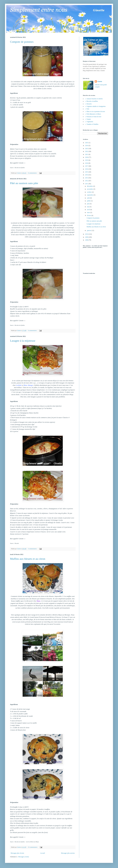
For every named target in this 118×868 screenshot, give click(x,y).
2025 (87, 143)
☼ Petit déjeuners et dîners (93, 114)
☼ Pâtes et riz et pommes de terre (95, 111)
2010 (87, 234)
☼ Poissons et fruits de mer (93, 117)
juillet (89, 201)
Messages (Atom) (24, 857)
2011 (87, 184)
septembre (90, 195)
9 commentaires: (33, 330)
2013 (87, 178)
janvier (89, 230)
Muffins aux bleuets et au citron (28, 559)
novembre (90, 189)
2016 (87, 169)
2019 (87, 160)
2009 (87, 237)
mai (88, 207)
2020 (87, 157)
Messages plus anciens (68, 853)
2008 (87, 240)
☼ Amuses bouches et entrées (94, 99)
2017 (87, 166)
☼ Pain (87, 109)
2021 (87, 154)
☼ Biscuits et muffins (91, 101)
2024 (87, 146)
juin (88, 204)
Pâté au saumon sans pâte (24, 183)
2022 (87, 151)
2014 (87, 175)
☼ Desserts (88, 104)
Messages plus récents (17, 853)
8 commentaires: (33, 173)
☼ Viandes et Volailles (92, 124)
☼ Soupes (88, 119)
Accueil (42, 853)
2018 (87, 163)
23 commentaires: (33, 847)
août (88, 198)
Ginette (100, 81)
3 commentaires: (33, 549)
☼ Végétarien (89, 122)
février (89, 215)
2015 (87, 172)
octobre (89, 192)
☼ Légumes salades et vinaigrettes (95, 106)
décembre (90, 186)
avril (89, 210)
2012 (87, 181)
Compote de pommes (22, 42)
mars (89, 212)
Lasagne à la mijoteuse (23, 341)
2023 (87, 149)
